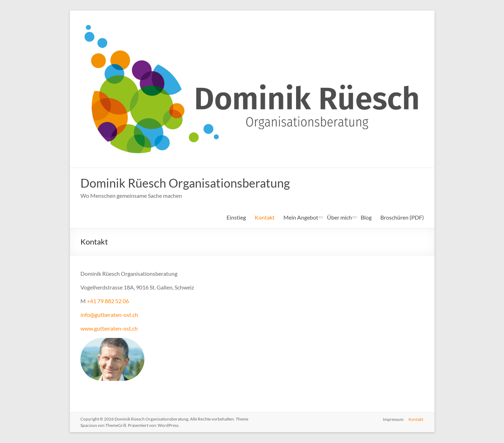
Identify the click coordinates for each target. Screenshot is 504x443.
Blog (366, 218)
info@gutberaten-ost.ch (109, 315)
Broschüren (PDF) (402, 218)
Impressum (393, 419)
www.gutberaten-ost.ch (109, 329)
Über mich (339, 218)
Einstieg (236, 218)
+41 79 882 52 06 (108, 301)
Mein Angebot (301, 218)
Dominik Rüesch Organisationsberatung (190, 183)
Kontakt (265, 218)
